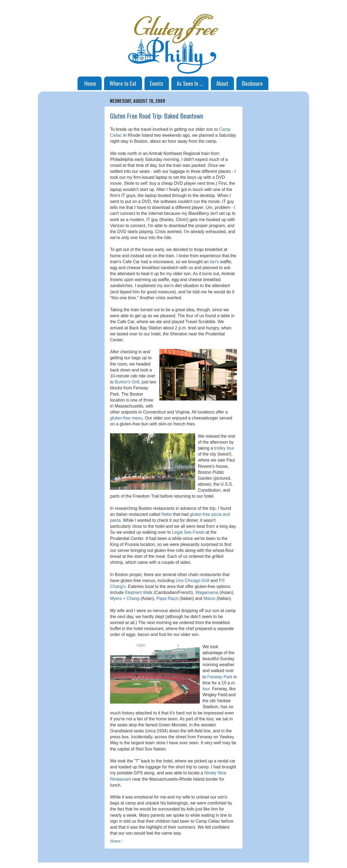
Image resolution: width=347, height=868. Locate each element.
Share (115, 841)
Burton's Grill (127, 382)
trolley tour (224, 448)
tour (206, 689)
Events (157, 83)
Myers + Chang (125, 598)
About (222, 83)
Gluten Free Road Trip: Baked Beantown (157, 116)
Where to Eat (123, 83)
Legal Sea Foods (188, 532)
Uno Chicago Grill (192, 581)
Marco (209, 598)
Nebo (167, 514)
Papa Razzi (167, 598)
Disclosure (252, 83)
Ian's (214, 262)
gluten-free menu (126, 418)
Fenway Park (220, 677)
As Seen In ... (190, 83)
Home (90, 83)
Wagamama (207, 592)
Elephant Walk (139, 592)
